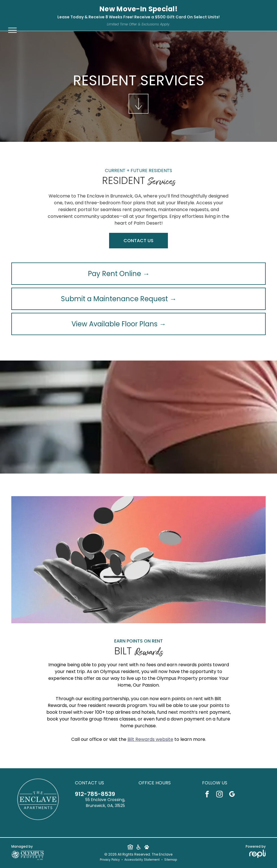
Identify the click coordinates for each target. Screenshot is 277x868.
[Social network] (130, 848)
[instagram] (219, 795)
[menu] (12, 30)
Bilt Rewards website (150, 739)
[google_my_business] (232, 795)
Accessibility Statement (142, 860)
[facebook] (207, 795)
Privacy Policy (110, 860)
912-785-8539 (95, 794)
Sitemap (171, 860)
